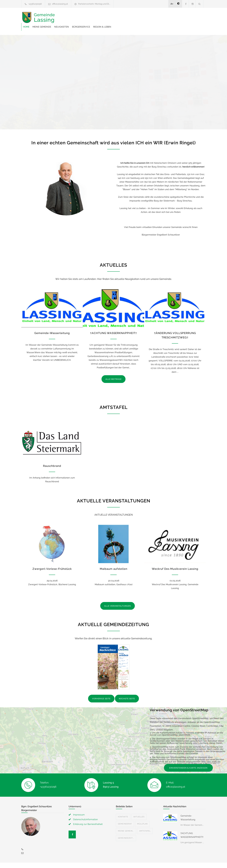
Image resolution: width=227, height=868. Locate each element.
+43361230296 (35, 4)
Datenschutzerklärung (154, 861)
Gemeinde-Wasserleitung (52, 325)
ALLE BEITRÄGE (113, 371)
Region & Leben (153, 17)
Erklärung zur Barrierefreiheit (88, 816)
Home (77, 17)
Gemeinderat (125, 816)
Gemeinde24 (87, 861)
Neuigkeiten (112, 17)
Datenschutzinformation (85, 811)
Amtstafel (145, 823)
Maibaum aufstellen (114, 561)
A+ (172, 4)
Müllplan (142, 816)
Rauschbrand (52, 458)
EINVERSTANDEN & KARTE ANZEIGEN (188, 760)
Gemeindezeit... (126, 830)
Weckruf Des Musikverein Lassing (175, 561)
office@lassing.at (60, 4)
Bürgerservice (131, 17)
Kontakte (123, 809)
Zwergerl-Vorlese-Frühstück (52, 561)
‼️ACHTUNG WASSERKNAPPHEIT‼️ (113, 325)
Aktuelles (139, 809)
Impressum (79, 807)
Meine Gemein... (126, 823)
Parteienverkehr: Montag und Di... (94, 4)
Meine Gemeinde (92, 17)
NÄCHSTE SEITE (127, 691)
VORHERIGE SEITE (101, 691)
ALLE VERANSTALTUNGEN (118, 598)
